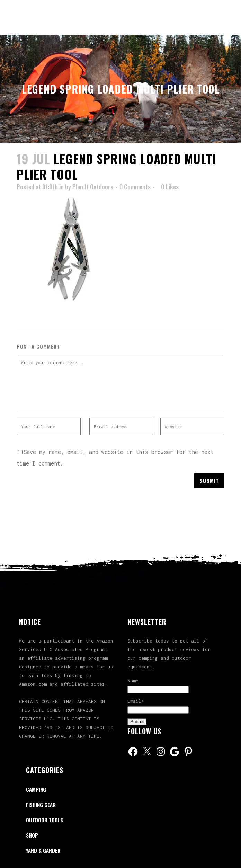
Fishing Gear (41, 805)
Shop (32, 835)
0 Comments (135, 187)
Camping (36, 789)
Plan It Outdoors (93, 187)
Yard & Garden (43, 850)
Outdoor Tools (44, 820)
